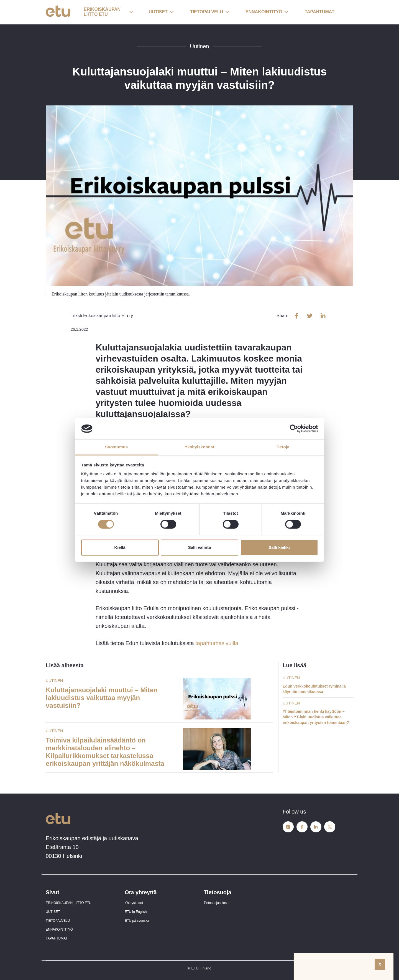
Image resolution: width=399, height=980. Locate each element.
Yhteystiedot (134, 903)
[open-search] (345, 12)
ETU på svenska (137, 921)
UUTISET (53, 912)
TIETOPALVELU (58, 921)
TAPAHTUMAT (57, 938)
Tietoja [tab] (283, 447)
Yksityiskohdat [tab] (199, 447)
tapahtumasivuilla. (218, 643)
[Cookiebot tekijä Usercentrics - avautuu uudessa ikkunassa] (294, 429)
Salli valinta (200, 547)
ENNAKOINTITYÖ (59, 930)
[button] (108, 12)
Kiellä (120, 547)
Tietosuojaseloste (217, 903)
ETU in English (136, 912)
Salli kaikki (279, 547)
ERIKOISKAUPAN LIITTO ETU (69, 903)
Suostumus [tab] (117, 447)
